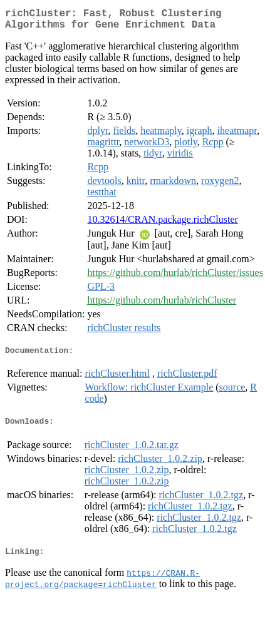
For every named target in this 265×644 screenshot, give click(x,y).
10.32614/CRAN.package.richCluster (162, 224)
